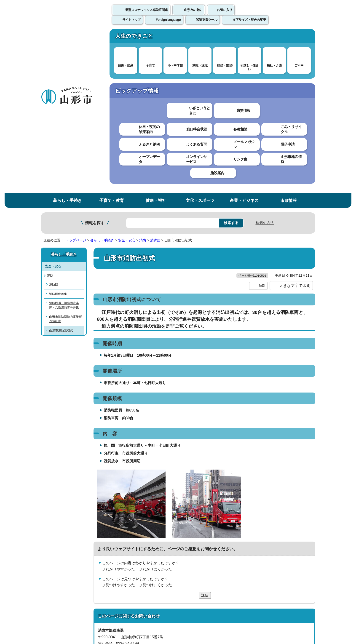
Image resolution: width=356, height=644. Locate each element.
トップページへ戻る (300, 523)
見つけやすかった (120, 431)
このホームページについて (66, 538)
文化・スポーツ (200, 37)
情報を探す (95, 60)
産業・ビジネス (244, 37)
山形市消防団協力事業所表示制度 (66, 156)
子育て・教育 (112, 37)
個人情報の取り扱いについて (126, 538)
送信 (205, 442)
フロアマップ (57, 606)
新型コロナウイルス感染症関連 (147, 15)
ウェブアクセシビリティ (183, 538)
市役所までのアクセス (96, 606)
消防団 (155, 77)
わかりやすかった (120, 415)
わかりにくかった (157, 415)
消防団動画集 (58, 131)
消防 (143, 77)
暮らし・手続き (67, 37)
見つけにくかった (157, 431)
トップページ (76, 77)
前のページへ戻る (262, 523)
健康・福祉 (156, 37)
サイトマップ (228, 538)
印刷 (262, 132)
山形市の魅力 (193, 15)
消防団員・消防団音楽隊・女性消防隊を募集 (64, 142)
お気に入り (225, 15)
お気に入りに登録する (295, 88)
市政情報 (289, 37)
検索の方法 (265, 60)
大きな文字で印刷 (295, 132)
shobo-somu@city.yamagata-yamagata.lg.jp (141, 503)
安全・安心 (127, 77)
